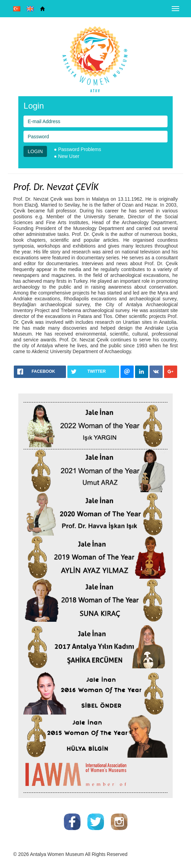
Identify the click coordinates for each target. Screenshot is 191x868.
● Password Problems (78, 149)
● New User (67, 156)
